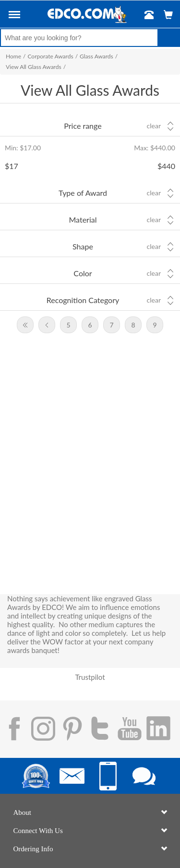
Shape (83, 246)
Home (13, 56)
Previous (47, 325)
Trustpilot (90, 677)
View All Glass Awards (34, 67)
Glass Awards (96, 56)
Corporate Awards (50, 56)
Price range (83, 126)
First (25, 325)
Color (83, 273)
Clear (154, 126)
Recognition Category (83, 300)
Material (83, 220)
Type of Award (83, 193)
